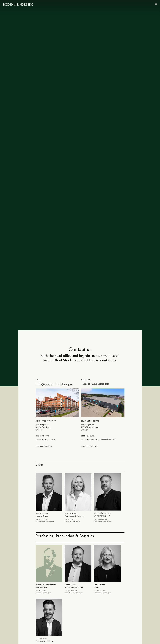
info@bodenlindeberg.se (54, 384)
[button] (156, 4)
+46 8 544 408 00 (95, 384)
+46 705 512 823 (100, 591)
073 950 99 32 (41, 591)
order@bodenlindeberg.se (103, 521)
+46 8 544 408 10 (71, 519)
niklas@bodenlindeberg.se (45, 521)
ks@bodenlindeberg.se (73, 521)
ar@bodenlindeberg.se (43, 593)
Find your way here (44, 446)
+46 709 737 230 (42, 519)
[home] (18, 4)
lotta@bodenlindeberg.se (103, 593)
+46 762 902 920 (71, 591)
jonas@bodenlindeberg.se (74, 593)
